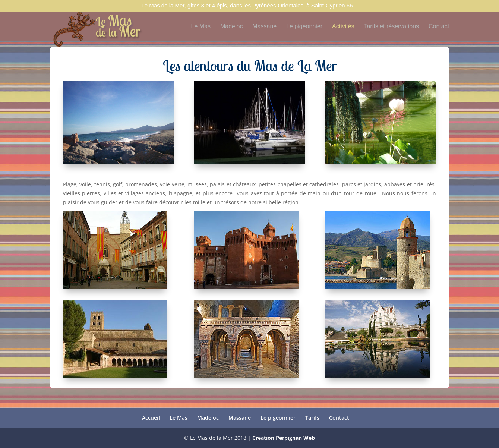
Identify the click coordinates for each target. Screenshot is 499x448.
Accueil (151, 418)
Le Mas (201, 27)
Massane (264, 27)
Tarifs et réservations (391, 27)
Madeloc (231, 27)
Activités (343, 27)
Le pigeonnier (304, 27)
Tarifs (312, 418)
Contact (439, 27)
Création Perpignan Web (284, 438)
